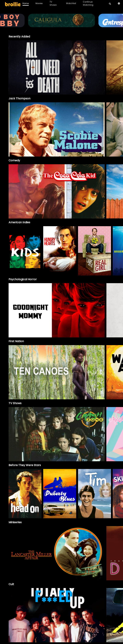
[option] (57, 67)
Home (26, 3)
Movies (39, 3)
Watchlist (71, 3)
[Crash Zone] (57, 434)
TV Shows (53, 3)
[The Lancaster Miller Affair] (57, 553)
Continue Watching (88, 3)
